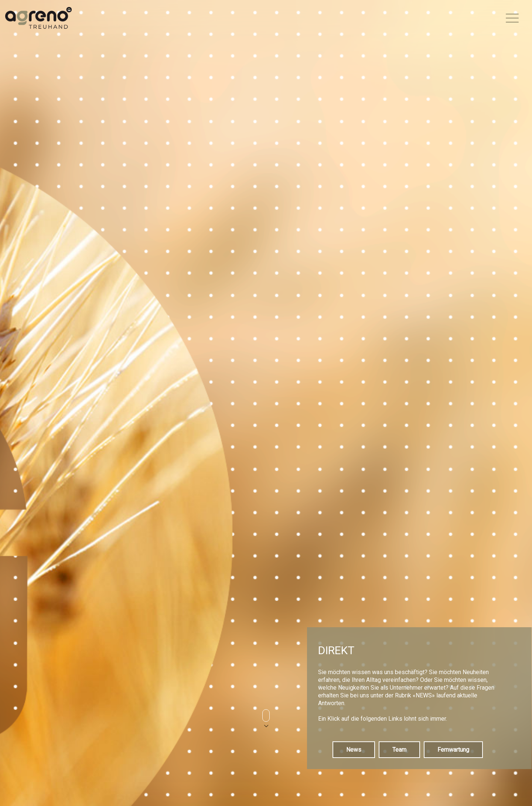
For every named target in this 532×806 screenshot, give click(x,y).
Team (399, 750)
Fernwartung (453, 750)
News (354, 750)
